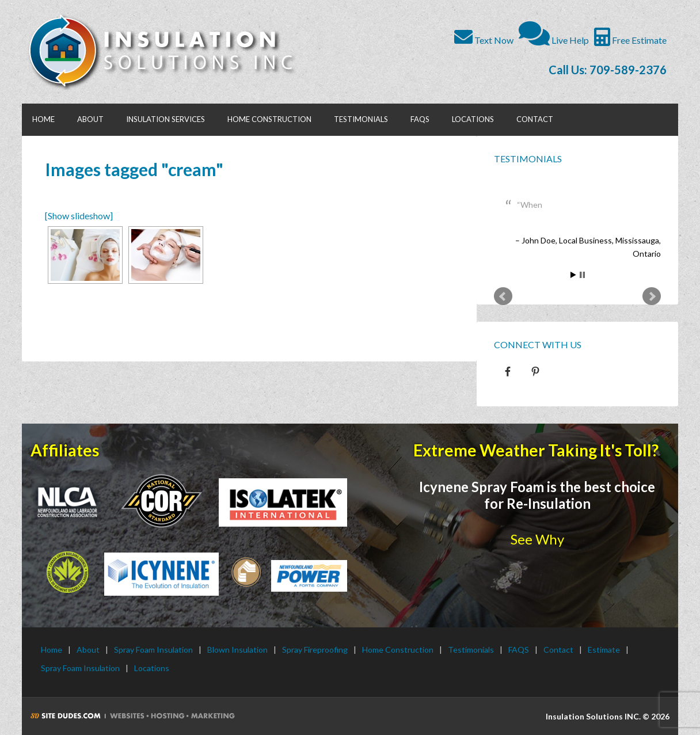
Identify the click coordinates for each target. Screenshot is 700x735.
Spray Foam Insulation (153, 650)
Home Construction (398, 650)
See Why (537, 539)
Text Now (484, 40)
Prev (503, 296)
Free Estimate (630, 40)
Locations (152, 668)
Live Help (554, 40)
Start (573, 275)
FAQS (519, 650)
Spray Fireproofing (315, 650)
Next (652, 296)
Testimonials (528, 159)
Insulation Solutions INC (167, 52)
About (88, 650)
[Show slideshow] (79, 216)
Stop (582, 275)
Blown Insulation (237, 650)
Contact (558, 650)
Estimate (604, 650)
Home (52, 650)
